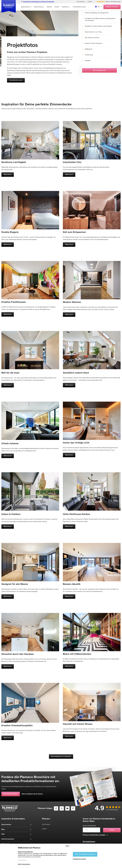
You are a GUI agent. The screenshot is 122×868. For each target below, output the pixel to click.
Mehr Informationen (24, 864)
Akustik (49, 7)
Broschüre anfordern (11, 794)
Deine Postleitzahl (89, 826)
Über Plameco (81, 2)
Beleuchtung (39, 7)
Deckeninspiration (8, 839)
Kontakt (90, 2)
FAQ (3, 834)
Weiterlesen (8, 175)
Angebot (112, 7)
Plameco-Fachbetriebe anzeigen (95, 835)
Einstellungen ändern (79, 859)
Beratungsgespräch (100, 70)
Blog (3, 829)
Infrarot (57, 7)
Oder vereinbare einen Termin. (32, 794)
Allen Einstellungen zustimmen (85, 854)
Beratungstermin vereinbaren (61, 756)
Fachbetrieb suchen (79, 7)
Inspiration (66, 7)
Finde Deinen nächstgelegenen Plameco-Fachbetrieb (38, 2)
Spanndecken (26, 7)
